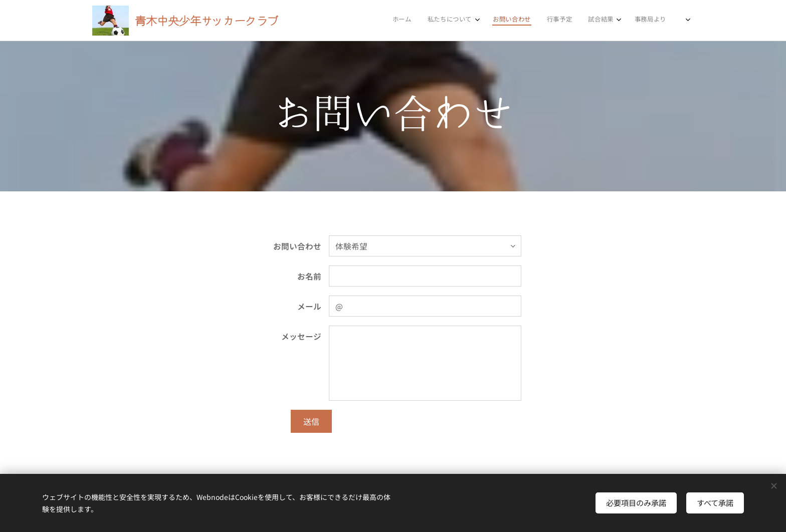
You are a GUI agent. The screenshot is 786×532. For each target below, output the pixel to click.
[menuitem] (558, 21)
